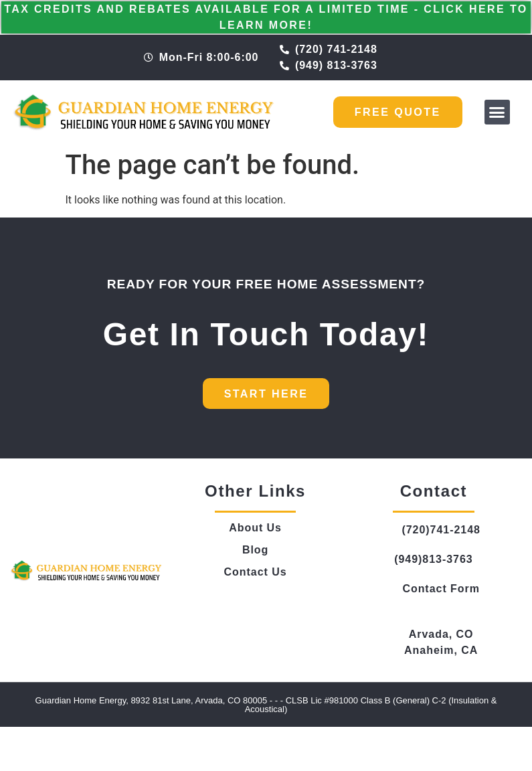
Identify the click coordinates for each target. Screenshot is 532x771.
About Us (255, 528)
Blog (255, 550)
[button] (497, 112)
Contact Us (256, 572)
